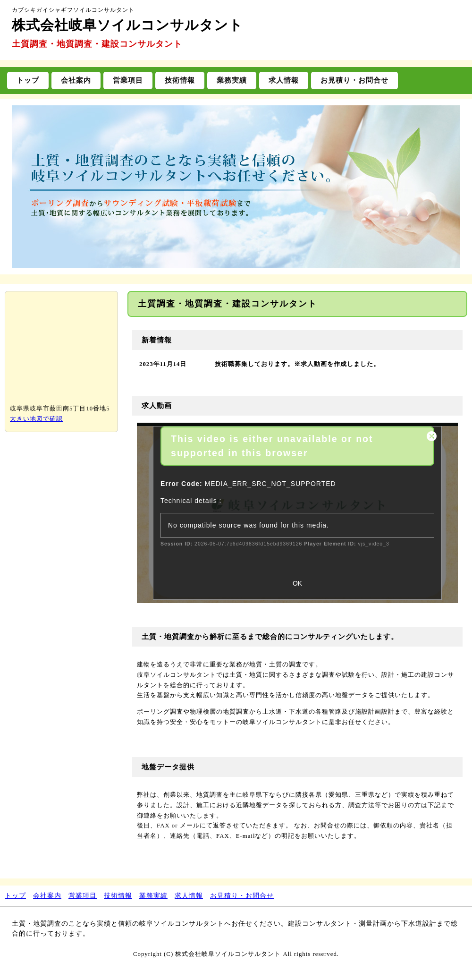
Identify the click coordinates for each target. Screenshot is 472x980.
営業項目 (128, 80)
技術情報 (180, 80)
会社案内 (76, 80)
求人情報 (284, 80)
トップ (28, 80)
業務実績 (232, 80)
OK (297, 583)
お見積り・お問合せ (354, 80)
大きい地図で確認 (36, 419)
